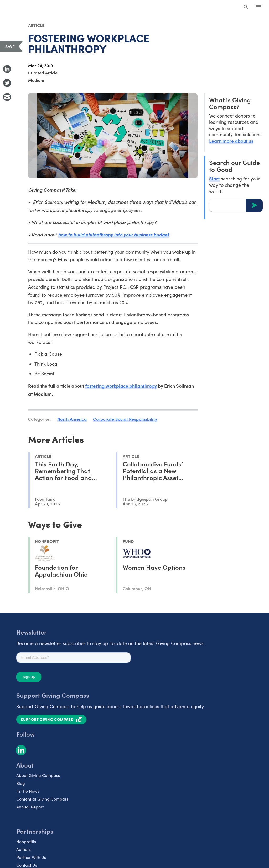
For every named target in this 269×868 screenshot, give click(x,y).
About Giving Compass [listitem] (38, 775)
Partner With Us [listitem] (31, 857)
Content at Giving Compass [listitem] (42, 799)
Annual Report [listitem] (30, 807)
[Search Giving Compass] (246, 7)
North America (72, 419)
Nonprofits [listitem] (26, 841)
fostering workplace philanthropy (121, 386)
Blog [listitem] (21, 783)
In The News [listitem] (28, 791)
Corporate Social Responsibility (125, 419)
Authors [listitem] (24, 849)
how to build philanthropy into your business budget (113, 234)
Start (214, 179)
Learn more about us (231, 141)
